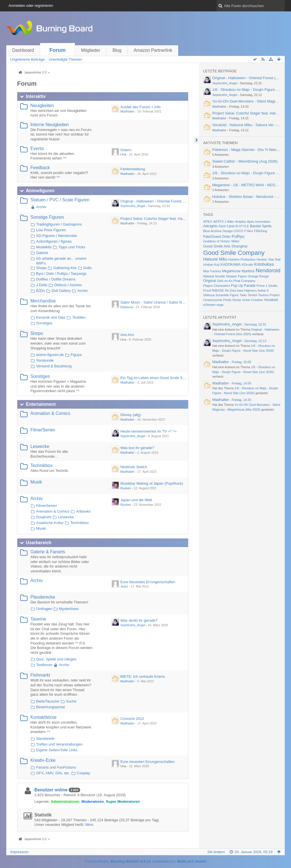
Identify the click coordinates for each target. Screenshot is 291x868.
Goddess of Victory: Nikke (221, 241)
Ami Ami (127, 335)
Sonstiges (44, 323)
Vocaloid (271, 300)
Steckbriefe (45, 739)
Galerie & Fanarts (48, 552)
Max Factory (212, 271)
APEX (208, 221)
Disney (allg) (131, 415)
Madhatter (128, 111)
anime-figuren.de (50, 355)
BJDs (40, 291)
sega (220, 305)
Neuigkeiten (42, 106)
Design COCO (233, 231)
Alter (231, 222)
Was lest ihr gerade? (137, 448)
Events (37, 149)
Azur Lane (226, 226)
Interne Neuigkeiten (50, 125)
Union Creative (252, 300)
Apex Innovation (259, 222)
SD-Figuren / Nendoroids (57, 236)
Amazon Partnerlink (153, 50)
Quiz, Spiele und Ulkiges (56, 659)
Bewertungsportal (50, 707)
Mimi (89, 825)
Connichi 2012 (132, 719)
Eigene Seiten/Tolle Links (57, 750)
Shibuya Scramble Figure (221, 295)
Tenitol (252, 295)
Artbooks (83, 511)
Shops (41, 268)
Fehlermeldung (133, 169)
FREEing (261, 231)
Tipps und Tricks (72, 247)
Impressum (19, 852)
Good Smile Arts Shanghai (225, 246)
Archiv (41, 207)
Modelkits (44, 247)
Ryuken (126, 488)
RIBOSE (218, 290)
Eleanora (127, 307)
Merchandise (43, 301)
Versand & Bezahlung (54, 366)
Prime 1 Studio (267, 286)
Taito (243, 295)
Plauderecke (43, 597)
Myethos (248, 271)
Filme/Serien (43, 430)
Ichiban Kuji (211, 265)
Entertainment (41, 404)
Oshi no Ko (225, 281)
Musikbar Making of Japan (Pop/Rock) (152, 483)
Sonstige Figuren (47, 217)
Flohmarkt (40, 675)
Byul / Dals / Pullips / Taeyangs (61, 274)
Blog (117, 50)
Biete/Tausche (48, 701)
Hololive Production (242, 259)
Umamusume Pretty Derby (222, 300)
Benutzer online (51, 790)
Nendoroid (268, 270)
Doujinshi (44, 517)
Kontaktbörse (43, 717)
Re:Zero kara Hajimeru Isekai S (247, 290)
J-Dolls (42, 285)
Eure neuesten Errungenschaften (148, 762)
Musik (36, 482)
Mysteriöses (69, 609)
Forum (58, 50)
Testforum (44, 665)
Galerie (42, 253)
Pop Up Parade (243, 286)
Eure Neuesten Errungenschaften (148, 582)
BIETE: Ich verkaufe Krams (143, 676)
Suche (71, 701)
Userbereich (39, 543)
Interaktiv (36, 96)
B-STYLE (242, 226)
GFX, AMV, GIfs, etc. (53, 773)
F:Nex (249, 231)
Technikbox (41, 465)
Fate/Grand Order (217, 237)
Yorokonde (45, 360)
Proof (207, 290)
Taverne (38, 619)
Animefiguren (40, 191)
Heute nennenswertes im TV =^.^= (149, 431)
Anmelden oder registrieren (31, 6)
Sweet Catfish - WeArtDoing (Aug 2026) (245, 161)
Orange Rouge (258, 276)
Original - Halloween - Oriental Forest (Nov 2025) (161, 201)
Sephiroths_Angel (133, 206)
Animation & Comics (50, 413)
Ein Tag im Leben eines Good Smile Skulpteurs (159, 378)
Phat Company (245, 281)
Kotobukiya (264, 264)
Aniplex (241, 222)
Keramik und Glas (51, 317)
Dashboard (23, 50)
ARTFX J (220, 222)
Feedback (40, 168)
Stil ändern (216, 852)
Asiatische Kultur (50, 523)
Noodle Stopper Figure (231, 276)
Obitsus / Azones (68, 285)
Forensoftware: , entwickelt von (145, 861)
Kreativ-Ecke (43, 760)
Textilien (79, 317)
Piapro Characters (217, 285)
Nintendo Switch (134, 467)
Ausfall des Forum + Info (141, 107)
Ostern (126, 150)
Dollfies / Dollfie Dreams (56, 279)
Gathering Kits (65, 268)
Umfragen (44, 609)
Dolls (88, 268)
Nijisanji (209, 276)
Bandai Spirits (261, 226)
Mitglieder (91, 50)
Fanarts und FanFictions (56, 767)
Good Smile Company (234, 253)
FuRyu (238, 236)
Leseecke (40, 446)
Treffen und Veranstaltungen (59, 744)
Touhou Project (269, 295)
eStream (209, 305)
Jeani (124, 586)
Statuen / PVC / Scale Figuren (60, 200)
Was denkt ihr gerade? (139, 620)
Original (210, 281)
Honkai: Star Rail (269, 259)
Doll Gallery (61, 291)
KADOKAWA (231, 265)
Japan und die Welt (136, 500)
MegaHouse (231, 271)
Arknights (210, 226)
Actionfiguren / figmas (54, 241)
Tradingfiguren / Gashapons (59, 224)
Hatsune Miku (215, 259)
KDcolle (247, 264)
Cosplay (83, 773)
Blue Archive (212, 231)
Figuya (76, 355)
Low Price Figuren (51, 230)
